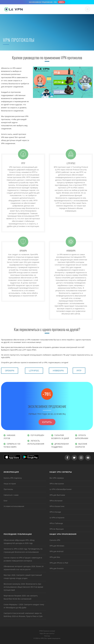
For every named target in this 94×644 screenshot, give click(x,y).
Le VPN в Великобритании (61, 489)
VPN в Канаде (55, 512)
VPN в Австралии (57, 484)
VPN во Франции (57, 529)
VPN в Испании (56, 501)
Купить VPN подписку (13, 478)
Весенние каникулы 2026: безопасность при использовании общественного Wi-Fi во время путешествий (23, 587)
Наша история (10, 484)
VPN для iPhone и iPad (59, 563)
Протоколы (8, 489)
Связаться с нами (11, 495)
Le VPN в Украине (57, 518)
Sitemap (47, 636)
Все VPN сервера (57, 478)
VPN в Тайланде (56, 523)
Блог (6, 501)
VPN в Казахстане (57, 506)
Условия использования (14, 506)
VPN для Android (56, 551)
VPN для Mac (55, 557)
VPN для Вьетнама (57, 495)
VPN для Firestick (57, 568)
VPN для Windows (57, 546)
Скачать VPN (55, 540)
